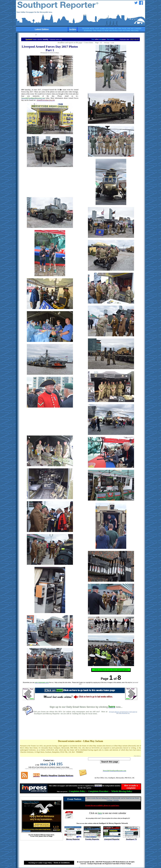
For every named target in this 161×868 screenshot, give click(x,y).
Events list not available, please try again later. (102, 805)
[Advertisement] (81, 730)
